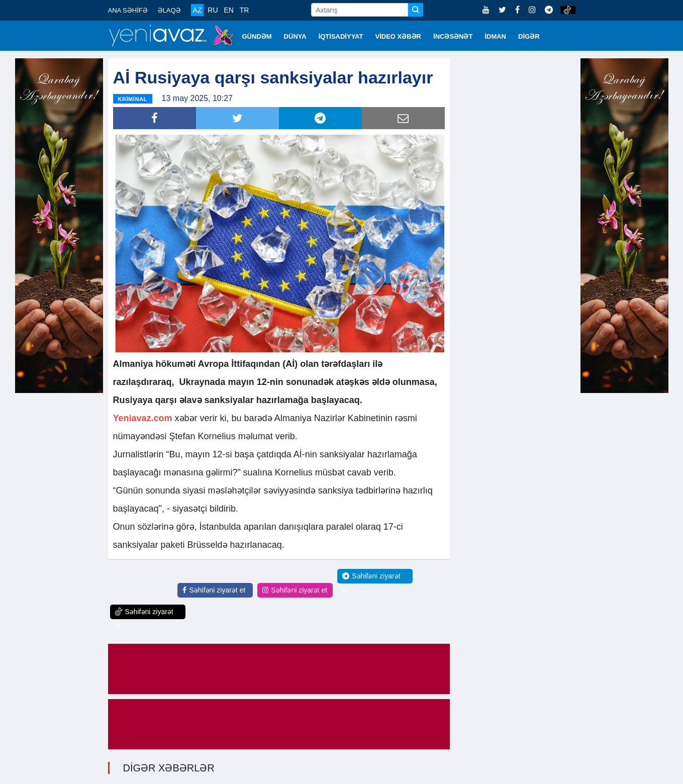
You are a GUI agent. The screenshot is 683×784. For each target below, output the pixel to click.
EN (228, 10)
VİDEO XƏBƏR (399, 36)
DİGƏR (529, 36)
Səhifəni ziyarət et (214, 590)
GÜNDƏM (257, 36)
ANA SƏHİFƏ (128, 10)
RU (213, 10)
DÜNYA (295, 36)
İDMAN (495, 36)
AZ (198, 10)
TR (245, 10)
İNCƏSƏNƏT (453, 36)
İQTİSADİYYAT (341, 36)
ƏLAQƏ (169, 10)
